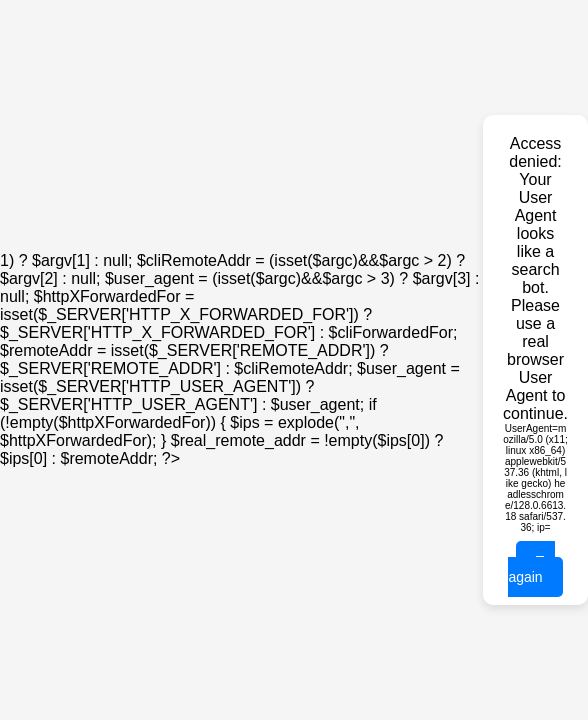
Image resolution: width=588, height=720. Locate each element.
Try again (531, 569)
